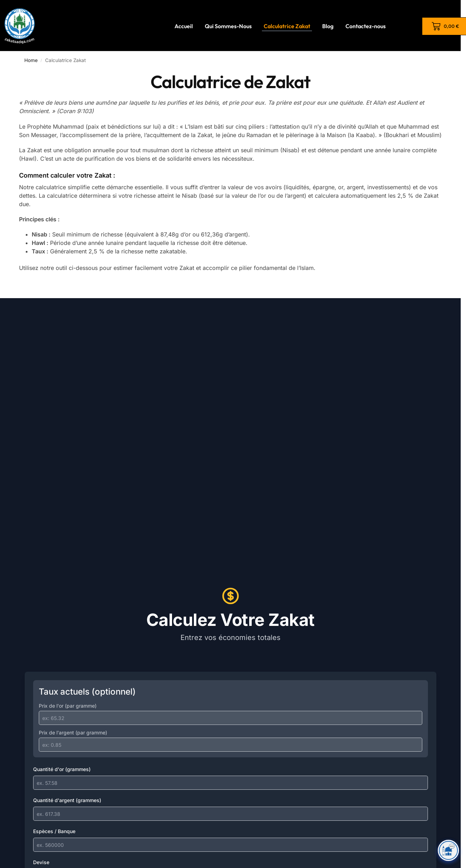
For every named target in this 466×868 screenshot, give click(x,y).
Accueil (184, 26)
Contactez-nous (366, 26)
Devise (41, 862)
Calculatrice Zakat (287, 26)
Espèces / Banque (54, 831)
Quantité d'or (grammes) (62, 769)
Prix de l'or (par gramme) (68, 706)
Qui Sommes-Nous (228, 26)
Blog (328, 26)
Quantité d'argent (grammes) (67, 800)
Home (31, 60)
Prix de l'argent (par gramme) (73, 732)
